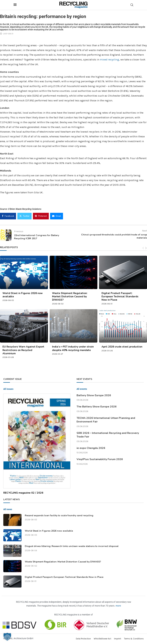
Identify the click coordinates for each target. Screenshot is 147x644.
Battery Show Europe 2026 (94, 395)
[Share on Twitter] (24, 216)
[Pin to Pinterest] (41, 216)
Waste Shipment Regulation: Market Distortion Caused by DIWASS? (70, 297)
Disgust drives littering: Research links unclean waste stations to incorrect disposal (72, 546)
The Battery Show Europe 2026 (97, 407)
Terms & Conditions (134, 639)
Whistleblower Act (102, 639)
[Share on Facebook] (8, 216)
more (118, 606)
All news (8, 509)
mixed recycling (109, 60)
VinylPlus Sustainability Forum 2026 (100, 459)
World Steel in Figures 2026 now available (49, 531)
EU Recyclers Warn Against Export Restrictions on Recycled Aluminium (23, 350)
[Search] (132, 5)
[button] (7, 637)
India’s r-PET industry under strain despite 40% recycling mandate (73, 348)
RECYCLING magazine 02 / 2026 (23, 493)
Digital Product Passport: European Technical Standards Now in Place (120, 297)
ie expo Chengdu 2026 (91, 448)
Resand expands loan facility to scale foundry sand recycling (59, 515)
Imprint (118, 639)
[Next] (146, 248)
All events (82, 389)
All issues (8, 389)
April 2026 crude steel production (122, 347)
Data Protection (83, 639)
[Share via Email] (57, 216)
